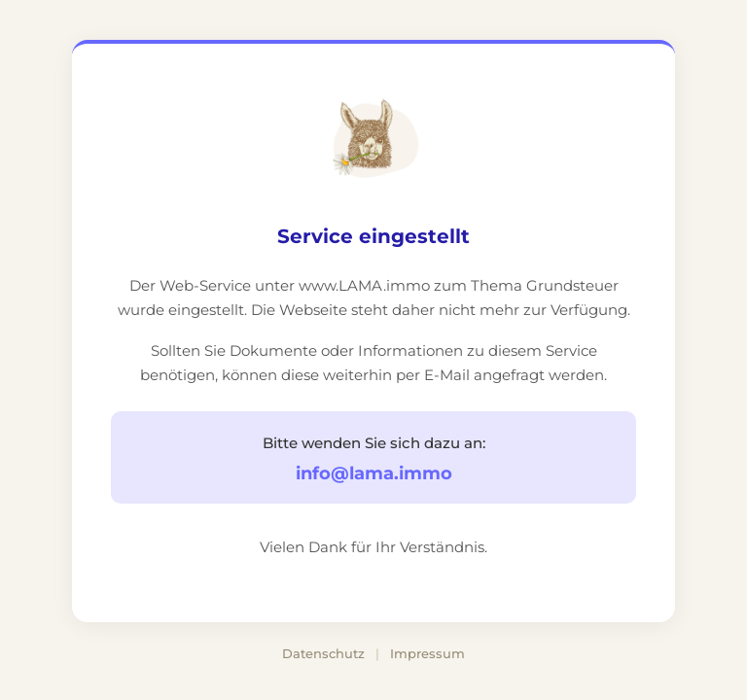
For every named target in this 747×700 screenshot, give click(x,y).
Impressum (427, 653)
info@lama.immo (374, 473)
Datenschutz (323, 653)
